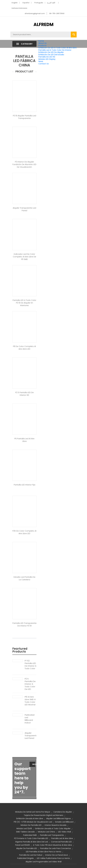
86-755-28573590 (57, 13)
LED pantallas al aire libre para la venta (43, 852)
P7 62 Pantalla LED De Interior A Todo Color (31, 665)
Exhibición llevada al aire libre (30, 818)
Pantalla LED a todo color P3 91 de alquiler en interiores (24, 303)
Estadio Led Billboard (64, 822)
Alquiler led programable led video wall (43, 862)
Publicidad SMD (30, 835)
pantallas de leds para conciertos (56, 848)
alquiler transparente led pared (24, 209)
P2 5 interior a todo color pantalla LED (31, 838)
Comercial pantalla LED (61, 842)
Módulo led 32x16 (24, 828)
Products (42, 45)
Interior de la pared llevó (57, 855)
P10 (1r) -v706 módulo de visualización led (33, 822)
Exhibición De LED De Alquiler (51, 52)
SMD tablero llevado (25, 832)
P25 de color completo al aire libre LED (24, 532)
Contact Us (44, 64)
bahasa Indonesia (19, 8)
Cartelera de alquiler (63, 812)
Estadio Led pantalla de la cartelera (24, 578)
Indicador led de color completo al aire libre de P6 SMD (24, 257)
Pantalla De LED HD (47, 57)
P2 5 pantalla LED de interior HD (24, 394)
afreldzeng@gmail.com (35, 13)
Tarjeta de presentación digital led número (43, 815)
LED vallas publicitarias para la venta (53, 858)
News (41, 61)
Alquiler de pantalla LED (27, 848)
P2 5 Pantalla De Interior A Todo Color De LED (30, 684)
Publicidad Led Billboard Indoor (30, 719)
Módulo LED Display (47, 59)
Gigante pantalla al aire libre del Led (32, 842)
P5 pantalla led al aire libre (24, 440)
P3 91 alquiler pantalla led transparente (24, 117)
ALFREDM (43, 24)
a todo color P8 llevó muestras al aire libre (52, 845)
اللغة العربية (51, 3)
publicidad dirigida (25, 858)
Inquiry (34, 764)
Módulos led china (46, 832)
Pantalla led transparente (52, 835)
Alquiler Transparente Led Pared (31, 736)
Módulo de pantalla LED (31, 825)
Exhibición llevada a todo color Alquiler (53, 828)
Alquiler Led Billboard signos (58, 818)
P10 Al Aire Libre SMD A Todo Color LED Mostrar (30, 701)
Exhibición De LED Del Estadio (51, 55)
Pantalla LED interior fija (24, 485)
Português (39, 3)
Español (26, 3)
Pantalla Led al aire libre (62, 838)
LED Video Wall (64, 832)
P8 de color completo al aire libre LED (24, 348)
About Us (42, 43)
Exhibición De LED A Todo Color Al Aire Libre (58, 48)
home (41, 41)
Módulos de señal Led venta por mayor (33, 812)
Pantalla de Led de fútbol (31, 855)
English (15, 3)
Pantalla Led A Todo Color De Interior (55, 50)
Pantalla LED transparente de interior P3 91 (24, 624)
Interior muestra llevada (56, 825)
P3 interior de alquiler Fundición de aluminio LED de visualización (24, 164)
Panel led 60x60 (23, 845)
